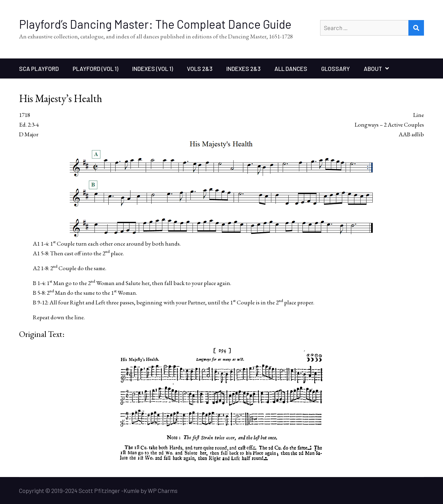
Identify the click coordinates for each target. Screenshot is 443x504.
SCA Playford (39, 68)
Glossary (336, 68)
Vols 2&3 (200, 68)
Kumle (132, 491)
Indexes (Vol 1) (153, 68)
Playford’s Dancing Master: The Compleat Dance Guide (155, 24)
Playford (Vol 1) (96, 68)
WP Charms (163, 491)
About (373, 68)
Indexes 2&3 (243, 68)
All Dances (291, 68)
